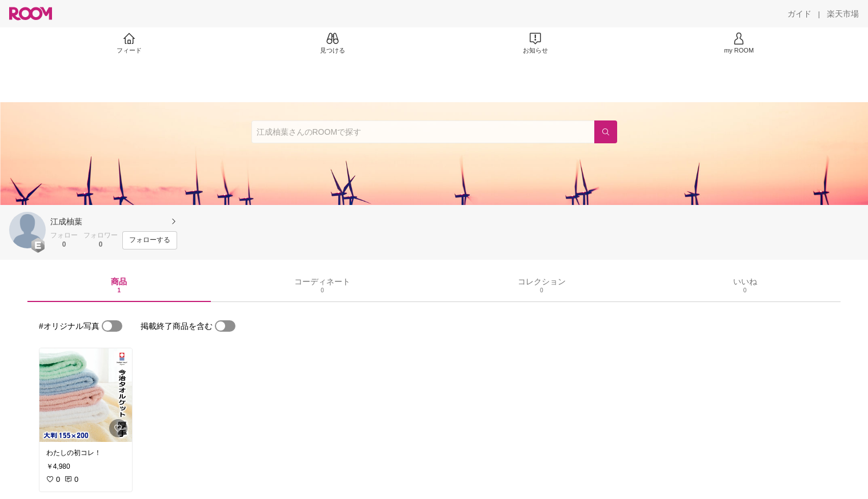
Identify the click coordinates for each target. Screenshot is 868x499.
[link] (86, 395)
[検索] (606, 132)
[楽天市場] (843, 14)
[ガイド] (799, 14)
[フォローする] (150, 240)
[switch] (112, 326)
